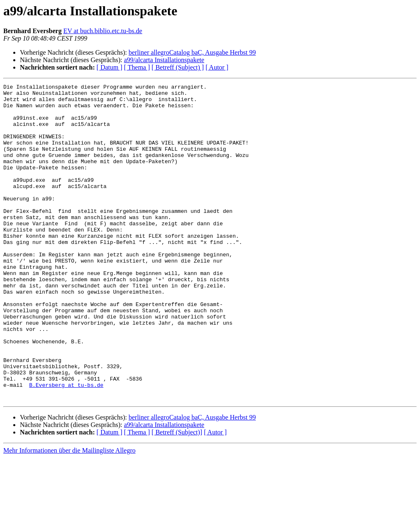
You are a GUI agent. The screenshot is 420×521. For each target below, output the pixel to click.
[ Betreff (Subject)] (177, 496)
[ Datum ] (109, 67)
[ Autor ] (217, 67)
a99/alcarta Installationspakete (164, 60)
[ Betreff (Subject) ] (178, 67)
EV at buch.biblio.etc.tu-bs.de (103, 31)
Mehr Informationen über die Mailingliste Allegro (69, 514)
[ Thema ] (137, 67)
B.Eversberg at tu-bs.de (66, 446)
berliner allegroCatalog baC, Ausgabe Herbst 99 (192, 52)
